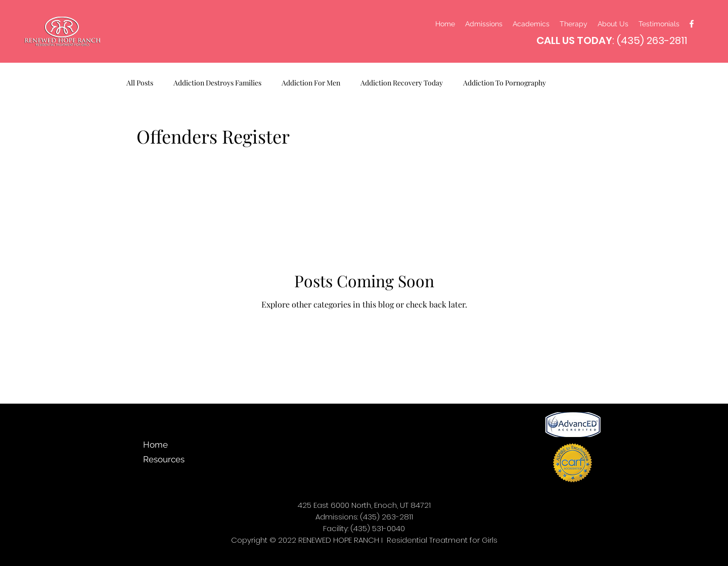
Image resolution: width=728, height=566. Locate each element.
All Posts (140, 83)
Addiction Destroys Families (217, 83)
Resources (163, 459)
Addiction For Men (311, 83)
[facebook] (692, 24)
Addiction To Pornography (505, 83)
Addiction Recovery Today (402, 83)
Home (155, 445)
